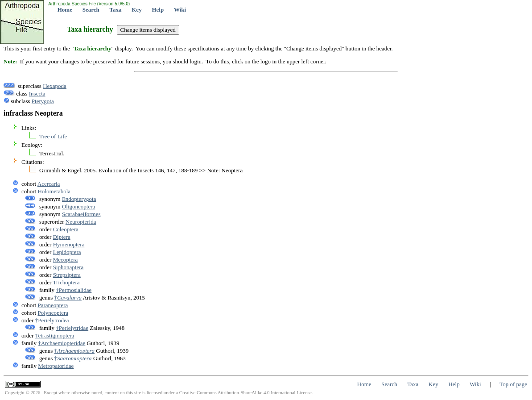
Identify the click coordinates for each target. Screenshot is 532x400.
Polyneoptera (53, 313)
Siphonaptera (68, 267)
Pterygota (43, 101)
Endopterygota (79, 199)
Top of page (513, 384)
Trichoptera (66, 282)
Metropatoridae (56, 366)
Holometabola (54, 191)
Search (91, 10)
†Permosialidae (74, 290)
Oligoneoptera (78, 206)
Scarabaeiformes (81, 214)
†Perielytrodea (52, 320)
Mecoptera (66, 260)
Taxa (116, 10)
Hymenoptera (69, 244)
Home (65, 10)
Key (136, 10)
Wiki (180, 10)
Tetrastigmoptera (54, 335)
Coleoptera (66, 229)
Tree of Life (53, 136)
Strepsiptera (67, 275)
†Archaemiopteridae (62, 343)
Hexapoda (55, 86)
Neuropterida (81, 222)
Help (158, 10)
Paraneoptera (53, 305)
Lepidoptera (67, 252)
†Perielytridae (72, 328)
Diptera (62, 237)
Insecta (37, 94)
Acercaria (49, 184)
